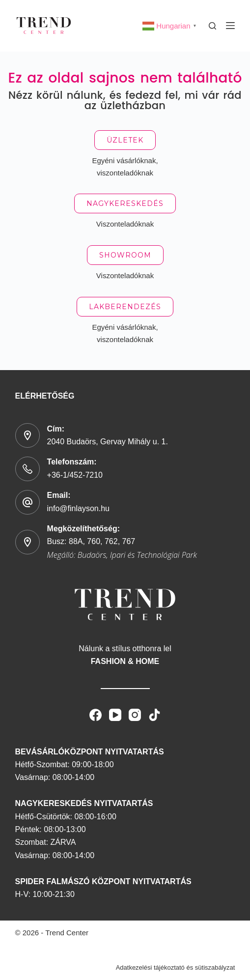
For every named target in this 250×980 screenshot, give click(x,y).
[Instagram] (135, 715)
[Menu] (230, 26)
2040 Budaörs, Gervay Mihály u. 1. (108, 442)
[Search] (212, 26)
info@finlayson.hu (78, 508)
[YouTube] (115, 715)
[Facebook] (96, 715)
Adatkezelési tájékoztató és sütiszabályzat (176, 967)
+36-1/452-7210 (75, 475)
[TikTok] (154, 715)
